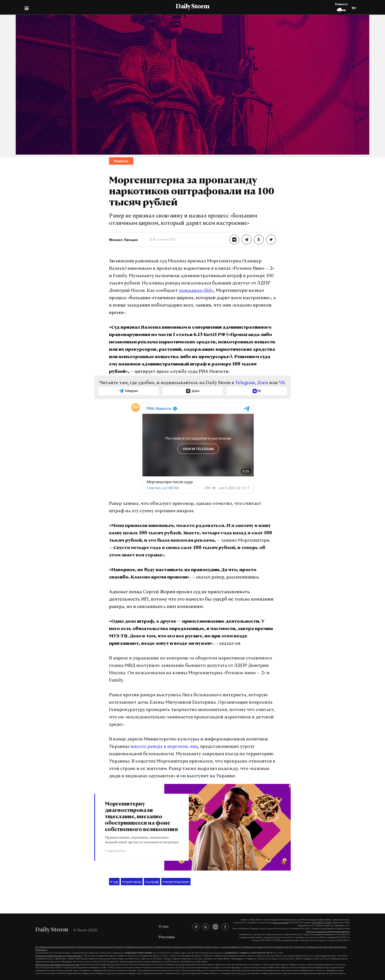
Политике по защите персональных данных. (328, 931)
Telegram (245, 383)
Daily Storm (192, 7)
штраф (152, 882)
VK (282, 383)
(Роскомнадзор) (281, 923)
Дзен (263, 383)
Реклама (167, 937)
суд (114, 882)
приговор (132, 882)
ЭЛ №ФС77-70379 (322, 923)
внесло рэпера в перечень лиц (164, 747)
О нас (164, 926)
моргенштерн (176, 882)
